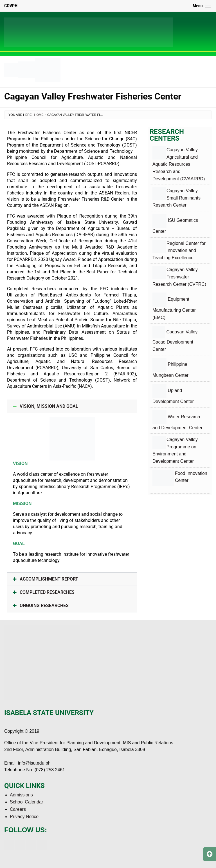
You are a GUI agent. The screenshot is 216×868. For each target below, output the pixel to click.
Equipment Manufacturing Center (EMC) (174, 306)
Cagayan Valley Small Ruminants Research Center (176, 197)
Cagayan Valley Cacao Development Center (175, 339)
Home (39, 115)
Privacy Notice (24, 817)
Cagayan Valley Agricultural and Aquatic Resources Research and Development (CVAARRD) (179, 164)
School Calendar (26, 802)
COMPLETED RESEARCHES (47, 592)
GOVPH (11, 6)
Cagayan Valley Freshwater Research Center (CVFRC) (179, 276)
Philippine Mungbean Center (170, 368)
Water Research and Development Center (177, 420)
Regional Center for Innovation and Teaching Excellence (179, 250)
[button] (72, 406)
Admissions (21, 795)
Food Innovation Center (180, 480)
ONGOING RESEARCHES (44, 605)
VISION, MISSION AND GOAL (49, 406)
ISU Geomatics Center (175, 224)
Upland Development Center (173, 394)
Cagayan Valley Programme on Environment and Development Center (175, 450)
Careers (18, 809)
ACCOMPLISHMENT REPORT (49, 579)
